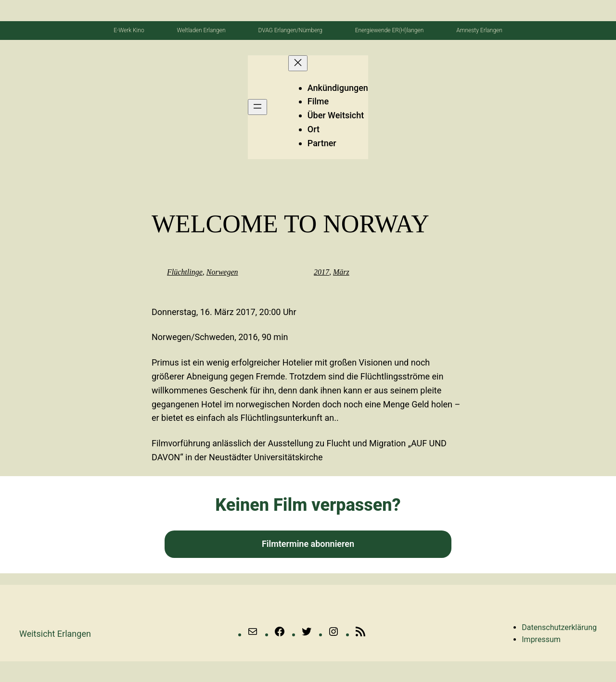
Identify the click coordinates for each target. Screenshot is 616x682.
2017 (321, 272)
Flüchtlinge (185, 272)
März (341, 272)
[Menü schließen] (298, 63)
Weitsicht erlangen (55, 634)
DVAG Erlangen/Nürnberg (290, 30)
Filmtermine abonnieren (308, 544)
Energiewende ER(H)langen (390, 30)
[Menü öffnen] (257, 107)
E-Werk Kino (129, 30)
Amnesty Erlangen (479, 30)
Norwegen (222, 272)
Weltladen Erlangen (201, 30)
